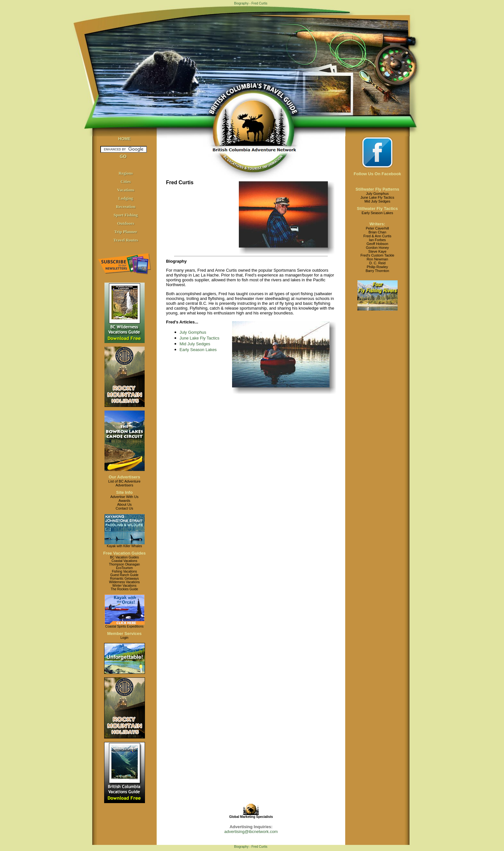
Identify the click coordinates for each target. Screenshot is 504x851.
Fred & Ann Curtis (378, 236)
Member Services (125, 634)
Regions (126, 173)
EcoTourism (124, 568)
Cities (126, 181)
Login (124, 638)
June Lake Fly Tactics (200, 338)
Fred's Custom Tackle (377, 255)
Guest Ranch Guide (124, 575)
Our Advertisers (124, 477)
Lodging (126, 198)
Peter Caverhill (377, 228)
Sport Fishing (126, 215)
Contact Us (124, 508)
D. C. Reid (378, 263)
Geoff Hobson (377, 244)
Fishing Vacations (124, 571)
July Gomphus (193, 332)
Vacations (126, 190)
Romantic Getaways (124, 579)
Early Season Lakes (198, 350)
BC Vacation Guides (124, 557)
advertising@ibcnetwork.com (251, 832)
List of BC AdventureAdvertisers (124, 483)
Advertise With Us (124, 497)
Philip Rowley (377, 267)
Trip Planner (126, 232)
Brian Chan (377, 232)
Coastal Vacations (124, 561)
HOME (125, 139)
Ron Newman (378, 259)
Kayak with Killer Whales (124, 546)
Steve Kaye (377, 251)
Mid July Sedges (195, 344)
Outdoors (126, 223)
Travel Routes (126, 240)
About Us (124, 504)
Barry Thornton (377, 271)
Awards (124, 501)
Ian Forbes (378, 240)
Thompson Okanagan (124, 564)
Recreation (126, 207)
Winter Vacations (125, 586)
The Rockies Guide (124, 589)
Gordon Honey (377, 248)
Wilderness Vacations (124, 582)
